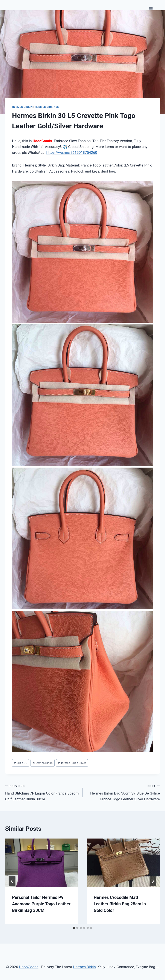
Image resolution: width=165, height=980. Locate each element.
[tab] (74, 928)
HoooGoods (29, 967)
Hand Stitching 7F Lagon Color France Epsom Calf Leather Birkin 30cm (42, 792)
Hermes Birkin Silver (72, 763)
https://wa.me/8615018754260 (72, 152)
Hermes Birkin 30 (47, 107)
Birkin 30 (21, 763)
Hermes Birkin (22, 107)
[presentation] (42, 863)
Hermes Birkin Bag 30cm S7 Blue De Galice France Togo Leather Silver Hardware (123, 792)
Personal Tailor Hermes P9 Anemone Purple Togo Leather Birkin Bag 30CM (41, 904)
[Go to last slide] (12, 881)
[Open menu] (151, 9)
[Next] (153, 881)
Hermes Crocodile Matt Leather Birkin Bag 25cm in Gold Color (120, 904)
